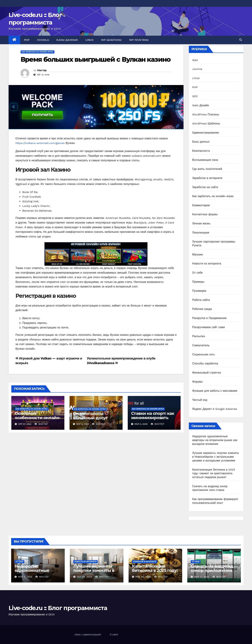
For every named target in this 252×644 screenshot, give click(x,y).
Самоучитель (201, 345)
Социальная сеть (204, 354)
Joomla (43, 40)
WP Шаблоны (111, 40)
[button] (241, 40)
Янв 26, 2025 (143, 577)
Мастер (42, 70)
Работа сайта (201, 300)
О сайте (114, 634)
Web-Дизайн (201, 105)
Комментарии (201, 205)
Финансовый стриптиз (207, 373)
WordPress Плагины (206, 114)
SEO (195, 96)
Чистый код (200, 400)
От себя (197, 273)
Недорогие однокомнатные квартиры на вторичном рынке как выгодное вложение (215, 440)
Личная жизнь (201, 223)
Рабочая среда (202, 309)
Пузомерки (199, 291)
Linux (90, 40)
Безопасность (201, 151)
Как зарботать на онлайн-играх (38, 52)
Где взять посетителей (207, 169)
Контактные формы (205, 214)
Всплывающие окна (205, 160)
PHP (27, 40)
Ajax (195, 60)
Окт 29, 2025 (84, 577)
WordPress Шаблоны (206, 124)
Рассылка (199, 336)
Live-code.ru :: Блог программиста (58, 608)
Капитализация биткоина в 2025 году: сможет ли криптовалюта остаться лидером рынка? (214, 473)
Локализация (201, 233)
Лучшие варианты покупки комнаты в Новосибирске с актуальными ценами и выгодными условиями (216, 457)
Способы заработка (205, 363)
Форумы (197, 382)
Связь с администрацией (88, 634)
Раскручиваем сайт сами (209, 327)
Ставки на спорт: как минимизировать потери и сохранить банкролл (153, 420)
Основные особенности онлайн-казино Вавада (38, 418)
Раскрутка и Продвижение (210, 318)
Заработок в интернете (207, 178)
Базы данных (67, 40)
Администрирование (206, 133)
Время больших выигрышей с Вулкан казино (96, 59)
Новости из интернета (207, 264)
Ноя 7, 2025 (25, 577)
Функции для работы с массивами (215, 391)
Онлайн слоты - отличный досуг (90, 416)
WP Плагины (139, 40)
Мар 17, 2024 (202, 577)
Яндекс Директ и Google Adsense (215, 409)
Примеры (198, 282)
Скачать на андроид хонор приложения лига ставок (212, 570)
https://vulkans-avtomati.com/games (40, 143)
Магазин (198, 254)
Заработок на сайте (205, 187)
